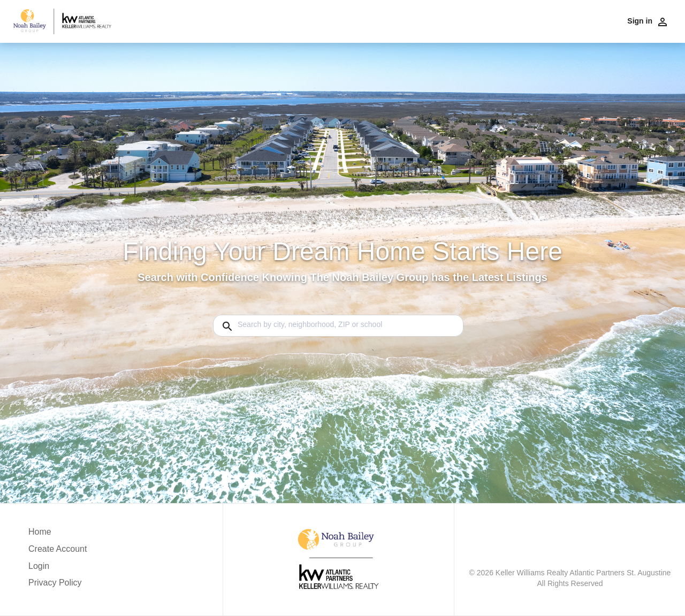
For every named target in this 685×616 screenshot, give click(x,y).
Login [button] (39, 566)
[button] (58, 569)
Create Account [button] (58, 549)
